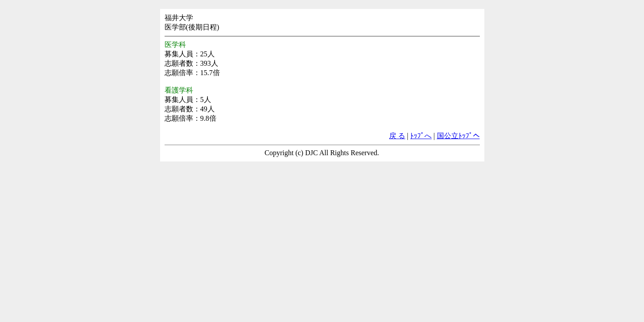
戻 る (397, 136)
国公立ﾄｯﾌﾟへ (458, 136)
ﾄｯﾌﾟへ (421, 136)
